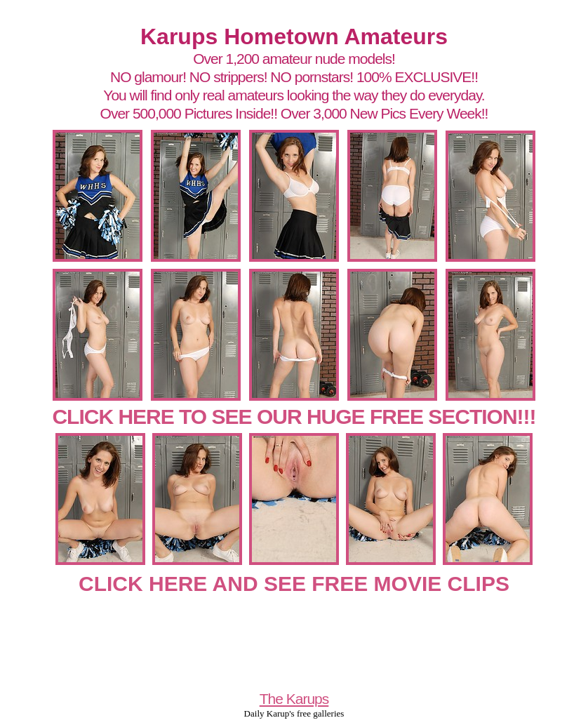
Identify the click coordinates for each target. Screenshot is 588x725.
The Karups (294, 699)
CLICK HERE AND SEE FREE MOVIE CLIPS (294, 584)
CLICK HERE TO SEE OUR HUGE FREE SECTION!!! (294, 417)
